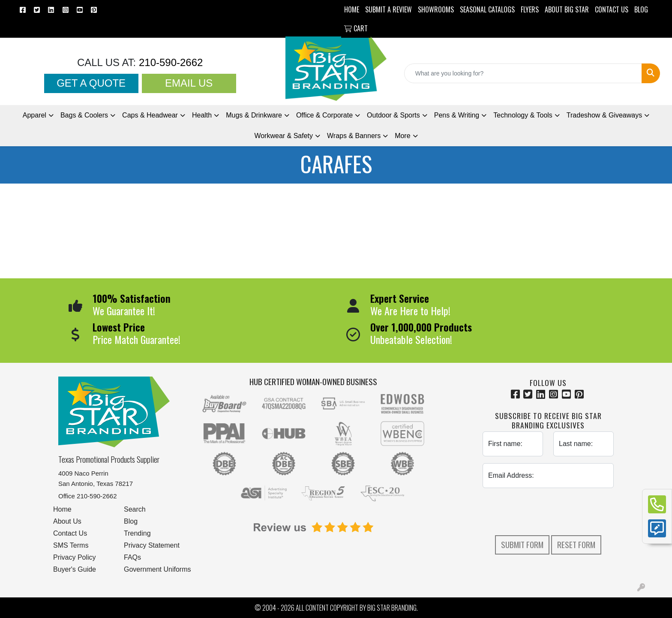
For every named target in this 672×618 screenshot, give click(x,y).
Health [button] (202, 115)
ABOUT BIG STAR (567, 9)
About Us (67, 521)
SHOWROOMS (436, 9)
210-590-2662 (169, 62)
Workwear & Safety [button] (283, 136)
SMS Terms (71, 545)
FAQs (132, 557)
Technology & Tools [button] (523, 115)
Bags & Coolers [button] (84, 115)
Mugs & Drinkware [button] (254, 115)
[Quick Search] (523, 73)
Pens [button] (457, 115)
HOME (352, 9)
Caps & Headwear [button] (150, 115)
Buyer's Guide (75, 569)
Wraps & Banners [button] (354, 136)
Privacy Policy (75, 557)
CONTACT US (612, 9)
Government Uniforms (157, 569)
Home (62, 509)
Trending (137, 533)
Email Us (189, 83)
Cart (356, 28)
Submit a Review (388, 9)
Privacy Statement (152, 545)
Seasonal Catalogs (487, 9)
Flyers (530, 9)
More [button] (402, 136)
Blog (131, 521)
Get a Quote (91, 83)
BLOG (641, 9)
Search (135, 509)
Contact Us (70, 533)
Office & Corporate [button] (324, 115)
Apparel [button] (34, 115)
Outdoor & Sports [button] (393, 115)
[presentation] (548, 512)
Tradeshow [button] (604, 115)
